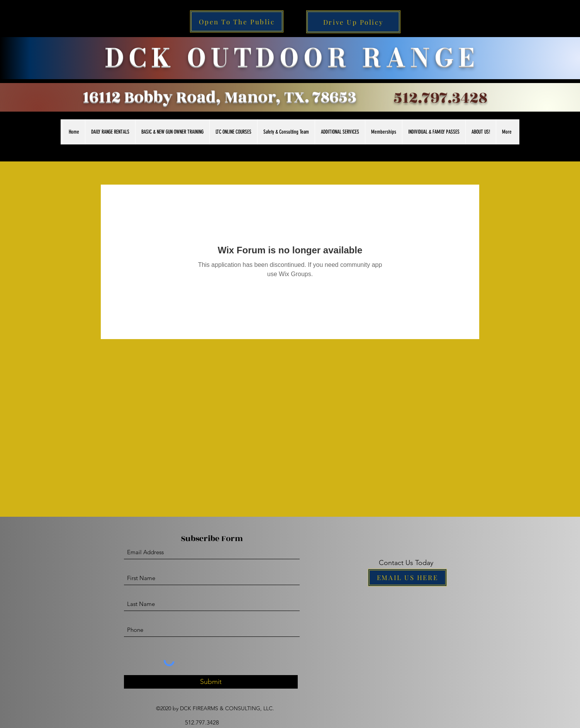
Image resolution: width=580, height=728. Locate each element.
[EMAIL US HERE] (407, 578)
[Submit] (211, 682)
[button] (110, 132)
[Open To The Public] (237, 21)
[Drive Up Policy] (353, 22)
